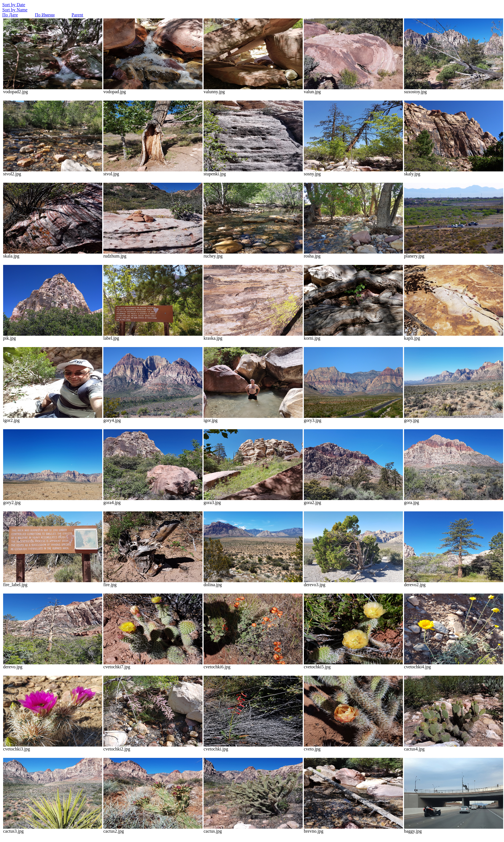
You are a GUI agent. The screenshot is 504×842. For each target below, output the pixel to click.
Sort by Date (14, 5)
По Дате (10, 15)
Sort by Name (15, 10)
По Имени (45, 15)
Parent (77, 15)
